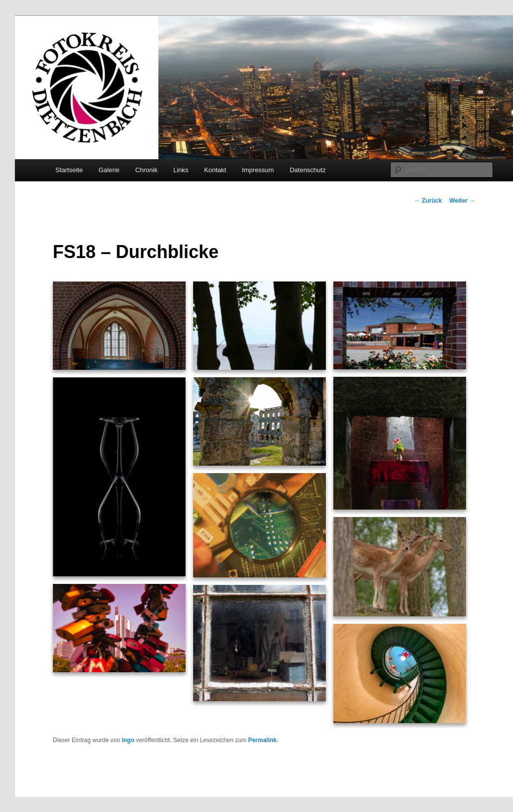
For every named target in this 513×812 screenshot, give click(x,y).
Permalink (262, 740)
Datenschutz (307, 170)
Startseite (69, 170)
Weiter (462, 201)
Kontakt (215, 170)
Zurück (428, 201)
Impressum (258, 170)
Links (181, 170)
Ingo (128, 740)
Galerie (109, 170)
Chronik (146, 170)
